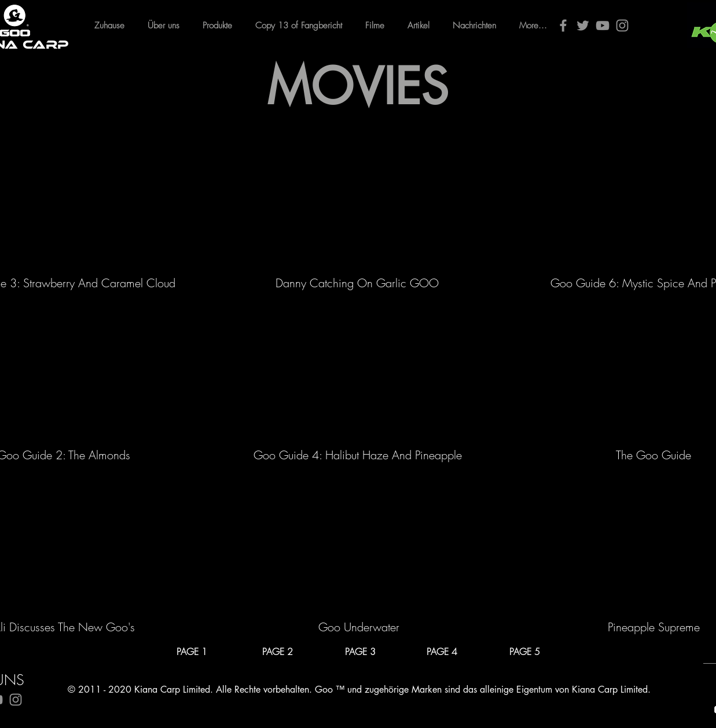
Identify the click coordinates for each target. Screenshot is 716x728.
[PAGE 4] (442, 652)
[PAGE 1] (192, 652)
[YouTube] (603, 25)
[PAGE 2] (278, 652)
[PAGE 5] (525, 652)
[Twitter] (583, 25)
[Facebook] (563, 25)
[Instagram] (622, 25)
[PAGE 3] (361, 652)
